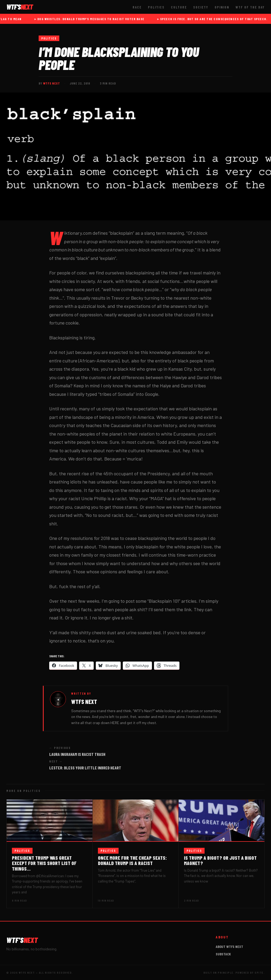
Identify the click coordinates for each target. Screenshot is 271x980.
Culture (179, 7)
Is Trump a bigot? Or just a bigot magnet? (220, 861)
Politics (156, 7)
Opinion (222, 7)
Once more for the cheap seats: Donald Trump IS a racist (132, 861)
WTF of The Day (250, 7)
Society (201, 7)
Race (137, 7)
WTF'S (22, 940)
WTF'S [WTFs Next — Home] (20, 7)
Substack (223, 954)
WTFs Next (52, 83)
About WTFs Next (229, 946)
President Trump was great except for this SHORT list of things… (44, 863)
